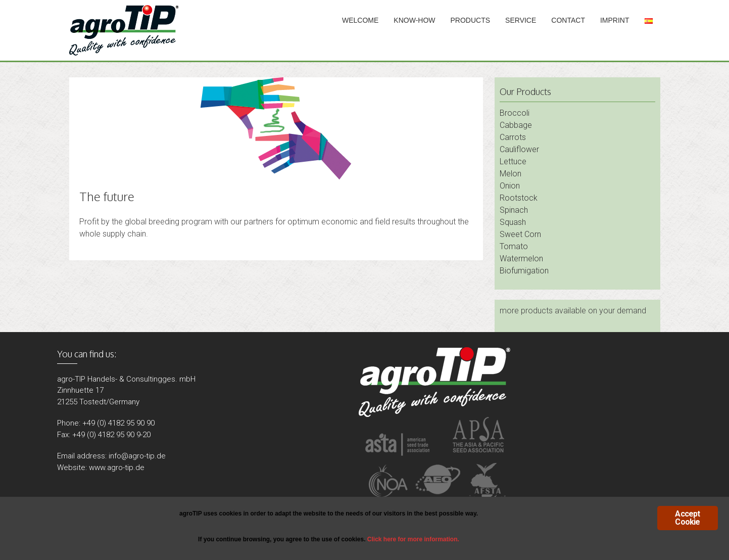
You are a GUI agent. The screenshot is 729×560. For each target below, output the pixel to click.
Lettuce (513, 161)
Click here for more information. (413, 539)
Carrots (513, 137)
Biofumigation (524, 271)
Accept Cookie (687, 518)
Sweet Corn (520, 234)
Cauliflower (519, 149)
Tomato (514, 246)
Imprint (615, 20)
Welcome (360, 20)
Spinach (514, 210)
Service (521, 20)
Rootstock (519, 198)
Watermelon (521, 259)
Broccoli (515, 113)
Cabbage (516, 125)
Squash (513, 222)
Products (471, 20)
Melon (511, 174)
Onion (510, 186)
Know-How (414, 20)
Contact (568, 20)
